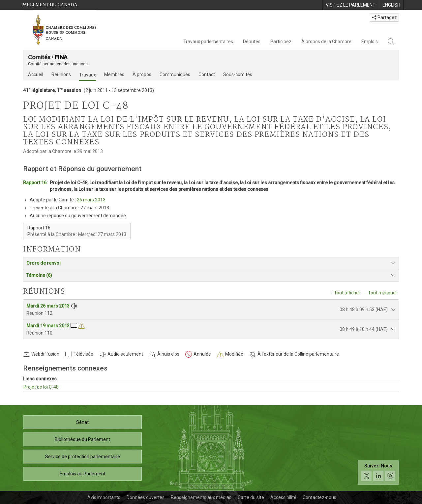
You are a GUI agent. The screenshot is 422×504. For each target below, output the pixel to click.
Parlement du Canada (49, 5)
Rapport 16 (35, 183)
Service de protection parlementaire (83, 457)
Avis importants (104, 497)
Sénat (82, 422)
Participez (281, 42)
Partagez (384, 17)
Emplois (370, 42)
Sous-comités (238, 74)
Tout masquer (383, 293)
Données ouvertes (146, 497)
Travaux (88, 75)
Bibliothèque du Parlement (82, 439)
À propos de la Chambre (326, 42)
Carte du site (251, 497)
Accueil (36, 74)
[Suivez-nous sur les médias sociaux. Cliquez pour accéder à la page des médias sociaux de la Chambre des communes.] (378, 473)
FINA (61, 57)
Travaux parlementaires (208, 42)
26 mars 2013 (91, 200)
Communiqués (175, 74)
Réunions (61, 74)
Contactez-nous (319, 497)
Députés (252, 42)
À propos (142, 74)
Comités (39, 57)
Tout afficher (347, 293)
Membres (114, 74)
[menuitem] (350, 5)
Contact (207, 74)
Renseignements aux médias (201, 497)
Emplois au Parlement (83, 474)
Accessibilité (283, 497)
